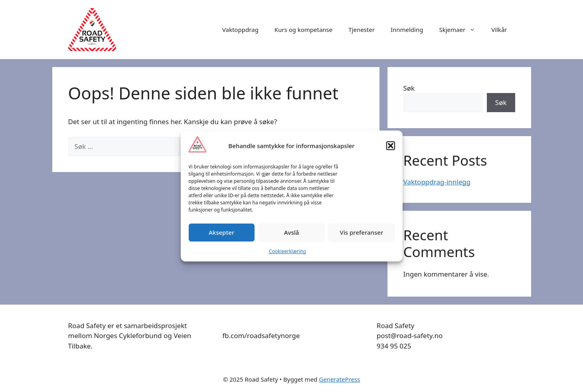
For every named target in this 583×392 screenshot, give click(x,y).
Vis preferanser (362, 232)
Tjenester (362, 30)
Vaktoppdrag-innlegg (437, 182)
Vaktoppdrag (240, 30)
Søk (409, 88)
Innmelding (407, 30)
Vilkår (499, 30)
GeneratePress (339, 379)
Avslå (292, 232)
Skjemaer (461, 30)
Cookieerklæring (288, 251)
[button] (391, 146)
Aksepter (221, 232)
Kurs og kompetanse (304, 30)
